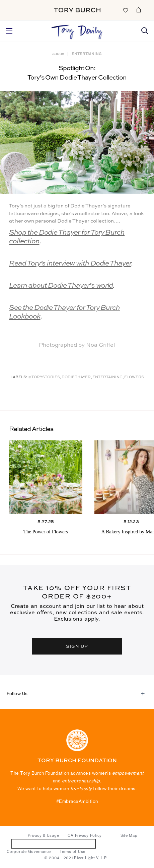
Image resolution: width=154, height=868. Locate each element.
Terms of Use (72, 852)
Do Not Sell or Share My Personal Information (54, 843)
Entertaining (87, 54)
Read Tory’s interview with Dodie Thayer (70, 264)
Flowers (134, 377)
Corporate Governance (29, 852)
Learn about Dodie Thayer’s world (61, 286)
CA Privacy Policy (85, 835)
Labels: (19, 377)
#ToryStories (44, 377)
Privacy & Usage (43, 835)
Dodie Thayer (76, 377)
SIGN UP (77, 646)
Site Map (129, 835)
